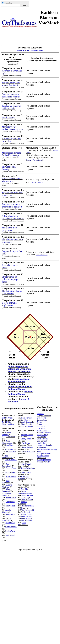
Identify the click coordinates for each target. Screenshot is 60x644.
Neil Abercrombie (7, 457)
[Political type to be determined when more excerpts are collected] (20, 369)
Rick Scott (9, 449)
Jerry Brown (10, 437)
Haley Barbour (27, 447)
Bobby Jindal (7, 418)
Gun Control (42, 441)
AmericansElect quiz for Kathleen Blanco (20, 388)
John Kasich (11, 497)
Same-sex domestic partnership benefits (11, 95)
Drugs (39, 424)
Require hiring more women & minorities (11, 84)
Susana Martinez (7, 486)
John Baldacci (27, 500)
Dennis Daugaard (7, 519)
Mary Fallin (10, 502)
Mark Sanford (27, 516)
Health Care (42, 443)
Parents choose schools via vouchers (12, 180)
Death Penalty (8, 118)
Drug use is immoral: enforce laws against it (12, 205)
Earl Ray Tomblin (29, 451)
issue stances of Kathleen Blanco (19, 380)
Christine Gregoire (23, 478)
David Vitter (7, 422)
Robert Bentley (6, 434)
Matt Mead (10, 535)
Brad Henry (26, 508)
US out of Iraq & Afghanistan (9, 304)
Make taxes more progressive (10, 229)
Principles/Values (44, 453)
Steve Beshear (27, 435)
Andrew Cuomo (7, 494)
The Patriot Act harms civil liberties (12, 292)
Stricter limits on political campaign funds (10, 279)
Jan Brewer (26, 420)
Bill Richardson (28, 506)
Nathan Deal (11, 451)
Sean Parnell (26, 418)
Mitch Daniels (26, 464)
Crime (39, 422)
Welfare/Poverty (43, 462)
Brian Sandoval (6, 490)
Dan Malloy (10, 445)
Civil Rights (41, 418)
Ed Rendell (25, 512)
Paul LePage (11, 468)
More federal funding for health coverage (11, 154)
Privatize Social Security (9, 168)
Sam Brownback (7, 465)
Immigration (42, 447)
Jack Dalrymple (6, 482)
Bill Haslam (10, 523)
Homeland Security (45, 445)
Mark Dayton (11, 477)
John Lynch (26, 472)
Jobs (39, 451)
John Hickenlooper (8, 442)
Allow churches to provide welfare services (13, 217)
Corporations (42, 420)
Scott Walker (10, 531)
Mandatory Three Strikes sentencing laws (12, 128)
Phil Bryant (26, 443)
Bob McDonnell (27, 426)
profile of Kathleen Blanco (20, 393)
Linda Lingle (25, 497)
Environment (42, 430)
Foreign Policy (43, 435)
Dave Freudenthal (23, 524)
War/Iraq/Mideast (44, 460)
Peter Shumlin (11, 527)
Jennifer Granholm (23, 503)
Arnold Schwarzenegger (25, 492)
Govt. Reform (42, 439)
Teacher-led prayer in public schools (11, 107)
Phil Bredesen (27, 520)
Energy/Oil (41, 428)
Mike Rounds (27, 518)
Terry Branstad (11, 460)
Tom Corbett (10, 506)
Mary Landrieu (8, 424)
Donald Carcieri (27, 514)
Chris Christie (26, 424)
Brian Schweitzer (28, 468)
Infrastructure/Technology (47, 449)
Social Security (43, 456)
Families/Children (44, 433)
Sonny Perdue (27, 495)
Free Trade (41, 437)
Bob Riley (25, 489)
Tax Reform (41, 458)
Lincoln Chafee (6, 511)
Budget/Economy (44, 416)
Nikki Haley (10, 514)
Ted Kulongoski (28, 510)
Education (41, 426)
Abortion (40, 414)
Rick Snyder (10, 472)
